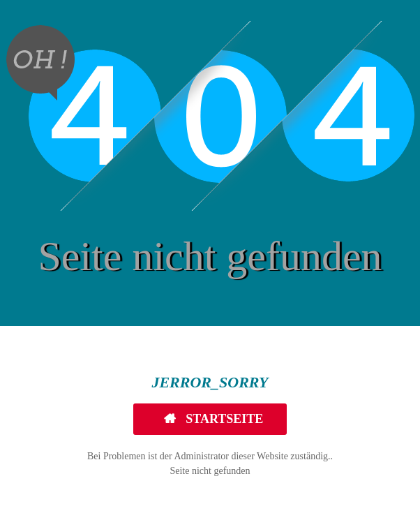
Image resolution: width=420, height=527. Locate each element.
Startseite (223, 419)
